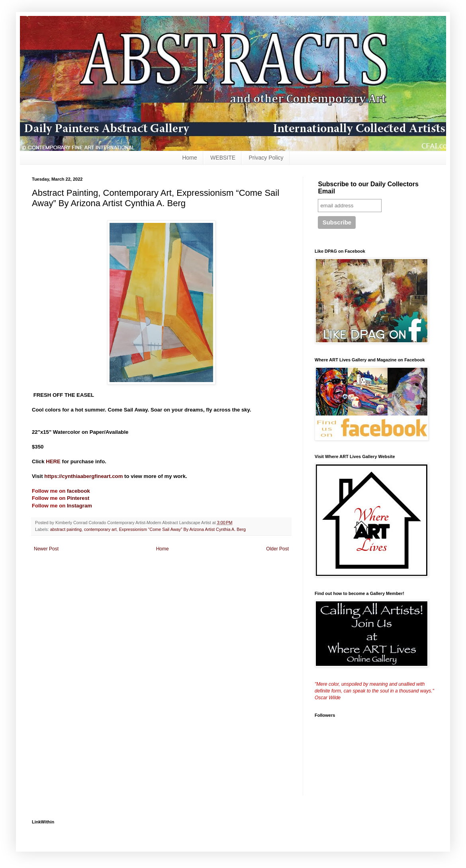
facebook (78, 491)
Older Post (277, 549)
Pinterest (78, 498)
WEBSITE (223, 158)
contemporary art (100, 529)
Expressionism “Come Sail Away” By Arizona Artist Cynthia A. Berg (182, 529)
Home (189, 158)
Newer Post (46, 549)
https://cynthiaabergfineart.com (83, 476)
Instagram (79, 506)
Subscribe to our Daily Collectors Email (368, 188)
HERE (53, 461)
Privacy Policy (266, 158)
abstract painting (66, 529)
